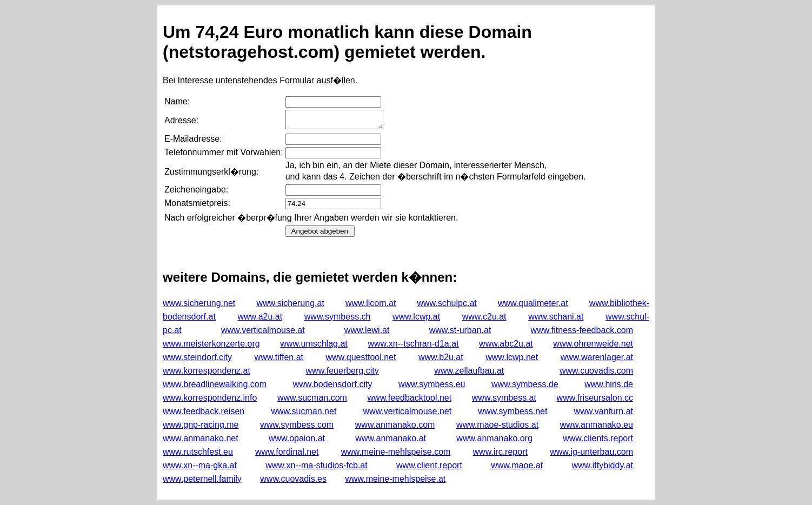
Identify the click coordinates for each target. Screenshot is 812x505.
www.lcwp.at (416, 317)
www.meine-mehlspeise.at (395, 479)
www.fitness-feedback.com (582, 330)
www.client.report (429, 465)
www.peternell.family (202, 479)
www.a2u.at (260, 317)
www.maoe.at (517, 465)
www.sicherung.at (290, 303)
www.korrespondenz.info (210, 398)
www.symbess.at (504, 398)
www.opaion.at (297, 438)
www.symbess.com (297, 425)
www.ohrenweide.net (593, 344)
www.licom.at (371, 303)
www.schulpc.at (447, 303)
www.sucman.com (312, 398)
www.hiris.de (609, 384)
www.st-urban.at (460, 330)
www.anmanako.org (494, 438)
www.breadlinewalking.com (215, 384)
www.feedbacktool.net (410, 398)
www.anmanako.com (395, 425)
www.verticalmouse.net (408, 411)
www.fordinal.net (287, 452)
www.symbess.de (525, 384)
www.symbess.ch (338, 317)
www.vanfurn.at (604, 411)
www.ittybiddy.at (602, 465)
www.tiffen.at (279, 357)
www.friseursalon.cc (595, 398)
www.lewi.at (367, 330)
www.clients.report (598, 438)
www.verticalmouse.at (263, 330)
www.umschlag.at (314, 344)
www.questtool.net (361, 357)
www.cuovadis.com (596, 371)
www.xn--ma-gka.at (200, 465)
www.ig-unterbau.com (591, 452)
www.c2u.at (484, 317)
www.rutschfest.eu (198, 452)
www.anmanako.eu (597, 425)
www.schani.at (556, 317)
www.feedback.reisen (204, 411)
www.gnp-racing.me (201, 425)
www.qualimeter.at (533, 303)
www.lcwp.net (512, 357)
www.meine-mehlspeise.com (396, 452)
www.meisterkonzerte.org (211, 344)
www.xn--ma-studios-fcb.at (317, 465)
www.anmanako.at (391, 438)
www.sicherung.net (199, 303)
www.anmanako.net (201, 438)
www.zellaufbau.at (469, 371)
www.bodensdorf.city (333, 384)
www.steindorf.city (197, 357)
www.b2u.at (441, 357)
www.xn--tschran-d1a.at (413, 344)
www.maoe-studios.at (497, 425)
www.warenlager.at (597, 357)
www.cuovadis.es (293, 479)
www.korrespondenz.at (207, 371)
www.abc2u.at (506, 344)
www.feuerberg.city (342, 371)
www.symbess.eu (432, 384)
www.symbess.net (513, 411)
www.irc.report (500, 452)
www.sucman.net (304, 411)
